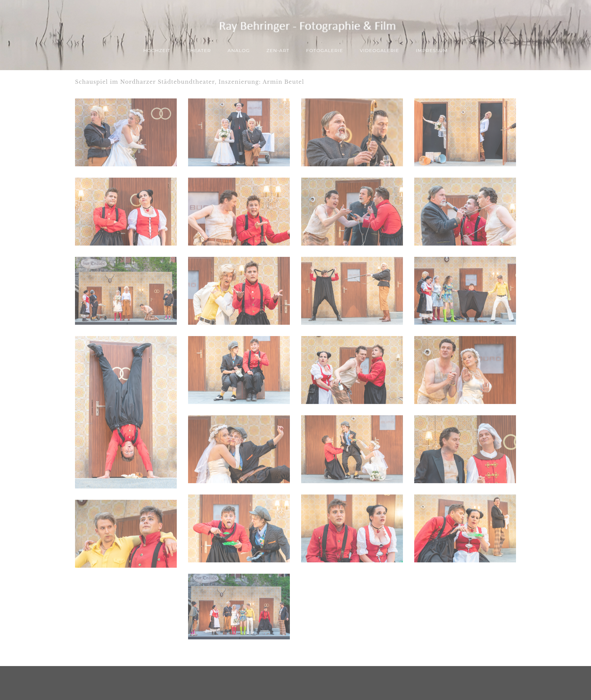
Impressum (432, 50)
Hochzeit (157, 50)
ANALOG (239, 50)
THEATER (199, 50)
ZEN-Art (278, 50)
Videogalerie (379, 50)
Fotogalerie (325, 50)
